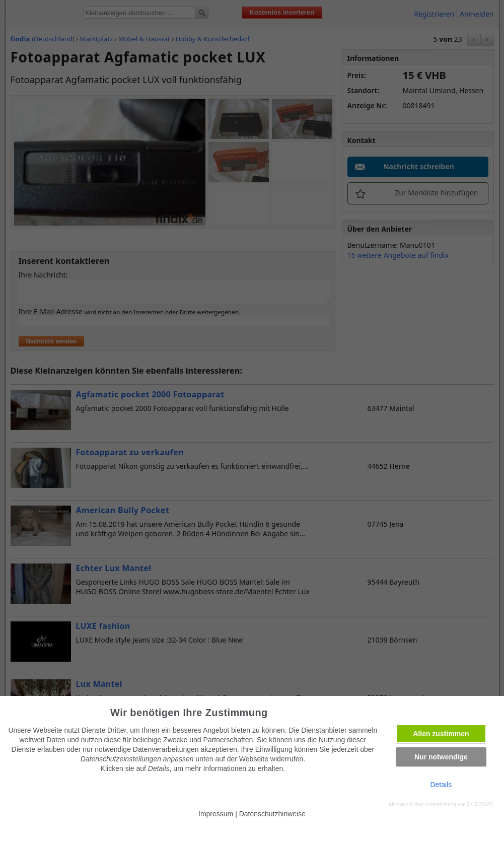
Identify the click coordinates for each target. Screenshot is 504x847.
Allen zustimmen (441, 734)
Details (441, 785)
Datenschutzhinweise (272, 814)
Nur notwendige (441, 757)
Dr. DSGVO (480, 804)
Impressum (216, 814)
